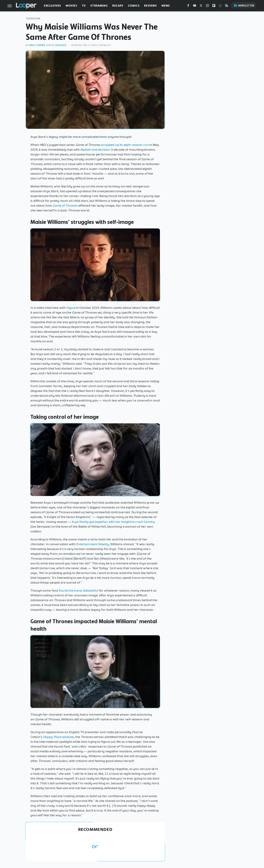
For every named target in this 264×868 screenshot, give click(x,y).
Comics (134, 6)
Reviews (150, 6)
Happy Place (52, 737)
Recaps (118, 6)
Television (33, 19)
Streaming (99, 6)
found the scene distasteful (78, 591)
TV (84, 6)
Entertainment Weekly (92, 544)
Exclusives (52, 6)
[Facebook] (188, 6)
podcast (68, 737)
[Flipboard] (214, 6)
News (166, 6)
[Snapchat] (220, 6)
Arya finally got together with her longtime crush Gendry (113, 522)
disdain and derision (95, 150)
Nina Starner (37, 45)
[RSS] (227, 6)
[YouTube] (195, 6)
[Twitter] (201, 6)
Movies (71, 6)
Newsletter (244, 6)
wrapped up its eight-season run (125, 145)
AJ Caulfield (59, 45)
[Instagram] (207, 6)
